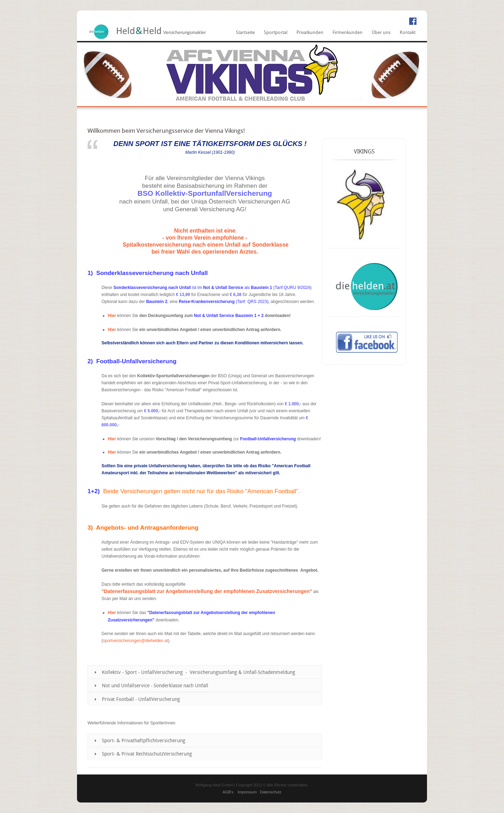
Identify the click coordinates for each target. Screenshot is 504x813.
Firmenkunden (348, 33)
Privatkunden (310, 33)
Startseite (245, 33)
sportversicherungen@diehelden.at (135, 641)
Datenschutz (271, 792)
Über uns (381, 33)
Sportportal (276, 33)
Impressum (247, 792)
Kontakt (408, 33)
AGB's (228, 792)
